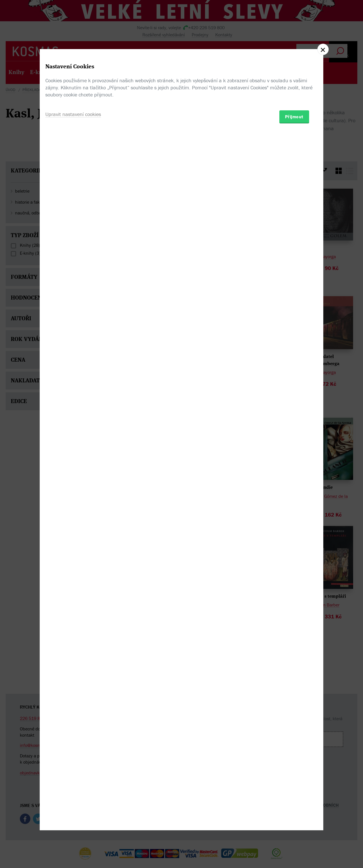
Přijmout (294, 467)
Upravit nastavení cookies (73, 465)
